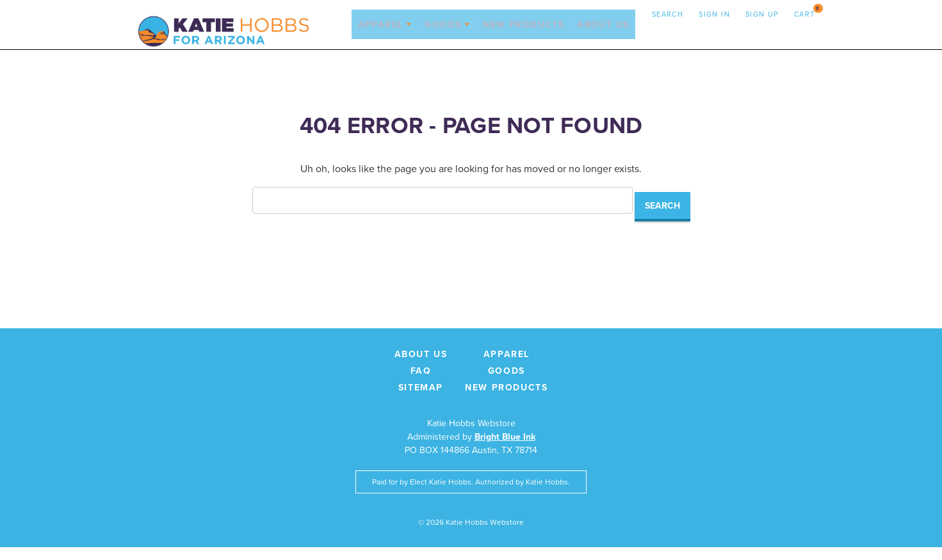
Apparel (385, 34)
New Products (524, 34)
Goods (447, 34)
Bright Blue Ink (505, 449)
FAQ (421, 383)
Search (668, 14)
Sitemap (421, 400)
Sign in (714, 14)
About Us (603, 34)
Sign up (762, 14)
